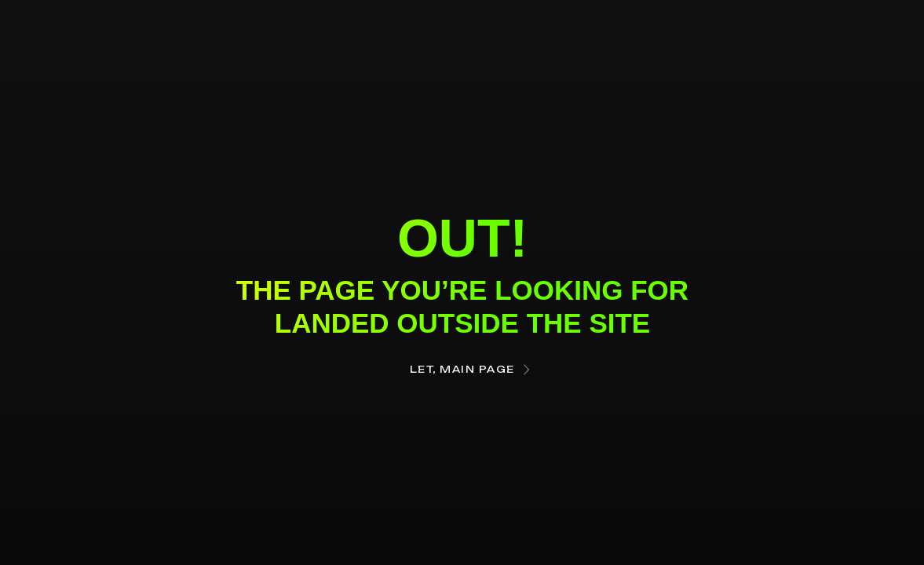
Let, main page (462, 369)
